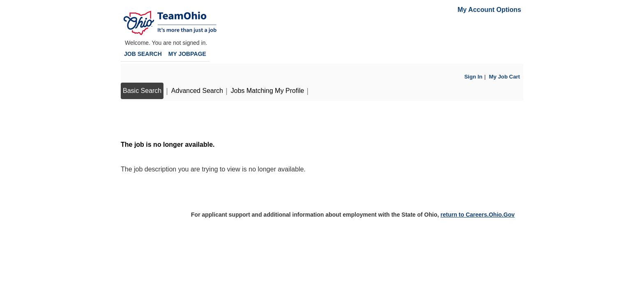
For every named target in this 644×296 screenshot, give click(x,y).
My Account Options (489, 10)
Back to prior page (148, 120)
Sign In (474, 77)
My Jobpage (187, 54)
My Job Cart (505, 77)
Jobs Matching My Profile (268, 91)
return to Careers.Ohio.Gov (477, 215)
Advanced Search (197, 91)
